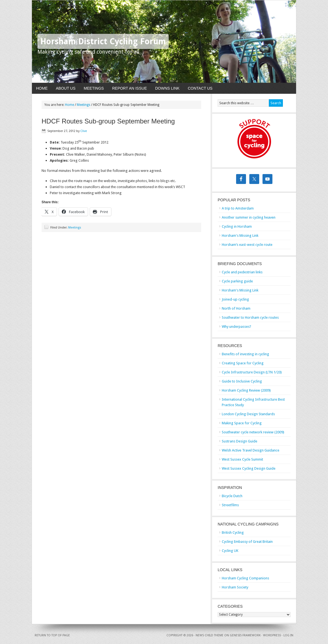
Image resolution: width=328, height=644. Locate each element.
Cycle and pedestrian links (242, 272)
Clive (84, 131)
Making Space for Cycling (242, 423)
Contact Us (200, 88)
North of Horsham (236, 308)
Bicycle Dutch (232, 496)
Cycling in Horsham (237, 226)
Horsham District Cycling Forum (103, 41)
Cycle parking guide (237, 281)
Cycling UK (230, 551)
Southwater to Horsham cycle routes (250, 317)
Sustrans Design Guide (240, 441)
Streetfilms (230, 505)
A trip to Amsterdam (238, 208)
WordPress (272, 635)
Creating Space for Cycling (243, 363)
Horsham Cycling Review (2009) (246, 390)
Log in (288, 635)
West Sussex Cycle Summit (242, 459)
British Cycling (233, 532)
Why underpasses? (237, 327)
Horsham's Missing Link (240, 236)
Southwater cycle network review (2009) (253, 432)
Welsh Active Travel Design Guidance (251, 450)
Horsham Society (235, 587)
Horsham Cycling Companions (245, 578)
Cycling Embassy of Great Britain (247, 542)
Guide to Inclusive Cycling (242, 381)
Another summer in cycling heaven (249, 217)
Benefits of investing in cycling (245, 354)
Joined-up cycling (235, 299)
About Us (66, 88)
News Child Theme (210, 635)
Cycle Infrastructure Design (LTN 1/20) (252, 372)
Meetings (94, 88)
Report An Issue (129, 88)
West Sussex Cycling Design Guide (249, 468)
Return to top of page (52, 635)
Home (42, 88)
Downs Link (167, 88)
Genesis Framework (245, 635)
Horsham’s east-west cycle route (247, 245)
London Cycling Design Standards (248, 414)
